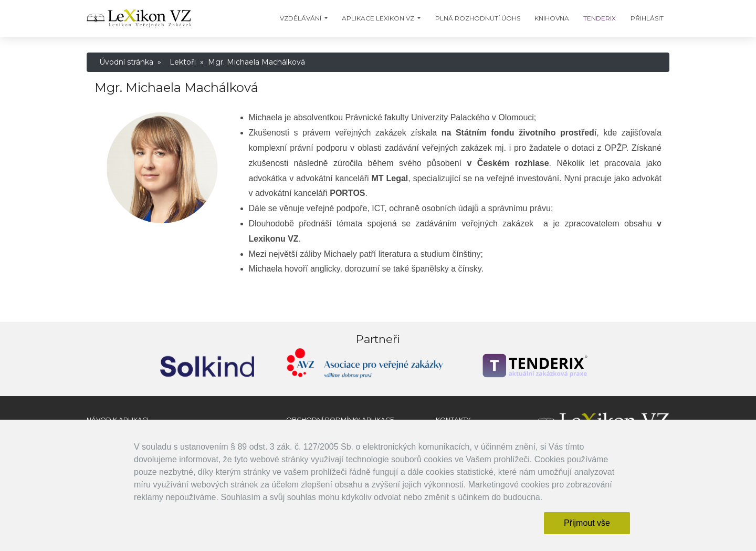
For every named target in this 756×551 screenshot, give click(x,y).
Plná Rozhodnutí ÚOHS (478, 18)
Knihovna (552, 18)
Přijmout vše (587, 523)
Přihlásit (647, 18)
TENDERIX (600, 18)
